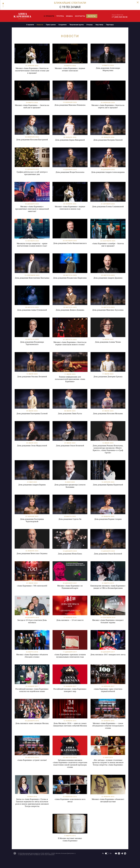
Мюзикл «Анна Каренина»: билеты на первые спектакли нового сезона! (70, 343)
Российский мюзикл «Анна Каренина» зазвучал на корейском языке (32, 690)
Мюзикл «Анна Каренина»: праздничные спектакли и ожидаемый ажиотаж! (32, 209)
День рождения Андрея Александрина (108, 172)
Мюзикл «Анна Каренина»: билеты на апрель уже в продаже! (108, 106)
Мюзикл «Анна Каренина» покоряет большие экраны (108, 621)
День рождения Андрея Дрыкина (108, 278)
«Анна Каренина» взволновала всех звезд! (70, 800)
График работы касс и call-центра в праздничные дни (32, 173)
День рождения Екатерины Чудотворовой (32, 520)
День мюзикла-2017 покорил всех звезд (108, 655)
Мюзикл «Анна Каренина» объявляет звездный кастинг (108, 800)
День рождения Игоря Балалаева (70, 172)
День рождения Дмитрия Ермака (108, 377)
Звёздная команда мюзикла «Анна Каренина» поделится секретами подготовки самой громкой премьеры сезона (70, 764)
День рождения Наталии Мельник (108, 414)
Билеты (92, 16)
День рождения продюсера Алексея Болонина (70, 486)
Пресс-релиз (51, 25)
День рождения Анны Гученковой (32, 310)
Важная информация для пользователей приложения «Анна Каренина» (70, 379)
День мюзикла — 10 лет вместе (70, 620)
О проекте (49, 16)
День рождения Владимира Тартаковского (32, 343)
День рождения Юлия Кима (70, 554)
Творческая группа (76, 25)
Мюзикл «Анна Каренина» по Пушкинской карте (70, 587)
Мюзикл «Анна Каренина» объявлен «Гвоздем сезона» (32, 656)
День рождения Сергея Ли (70, 519)
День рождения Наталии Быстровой (32, 140)
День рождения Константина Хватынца (32, 278)
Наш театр (99, 25)
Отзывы (90, 25)
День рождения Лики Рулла (70, 414)
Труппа (60, 16)
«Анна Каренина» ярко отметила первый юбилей (108, 690)
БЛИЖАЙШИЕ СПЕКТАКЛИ (70, 3)
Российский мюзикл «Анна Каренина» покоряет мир (70, 690)
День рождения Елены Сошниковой (108, 207)
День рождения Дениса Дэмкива (70, 310)
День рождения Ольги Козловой (108, 554)
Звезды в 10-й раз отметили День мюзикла (32, 621)
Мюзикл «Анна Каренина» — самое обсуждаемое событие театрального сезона (108, 726)
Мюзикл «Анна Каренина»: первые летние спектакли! (70, 69)
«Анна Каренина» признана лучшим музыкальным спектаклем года (70, 656)
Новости (40, 25)
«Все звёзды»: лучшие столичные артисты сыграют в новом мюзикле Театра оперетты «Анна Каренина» (108, 762)
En (111, 853)
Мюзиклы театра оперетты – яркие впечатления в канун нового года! (32, 245)
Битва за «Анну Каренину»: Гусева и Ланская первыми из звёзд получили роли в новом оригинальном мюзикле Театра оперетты (32, 803)
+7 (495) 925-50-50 (120, 17)
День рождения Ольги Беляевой (70, 446)
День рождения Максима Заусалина (108, 310)
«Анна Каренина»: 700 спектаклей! (32, 586)
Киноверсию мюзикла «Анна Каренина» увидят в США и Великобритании (108, 587)
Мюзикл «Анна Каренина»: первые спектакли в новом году (70, 208)
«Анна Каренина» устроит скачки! (32, 760)
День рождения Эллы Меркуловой (32, 446)
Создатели (63, 25)
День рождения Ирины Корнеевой (108, 485)
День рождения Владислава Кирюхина (70, 278)
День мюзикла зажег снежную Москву (32, 723)
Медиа (69, 16)
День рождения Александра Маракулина (108, 69)
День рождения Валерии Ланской (108, 140)
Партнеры (110, 25)
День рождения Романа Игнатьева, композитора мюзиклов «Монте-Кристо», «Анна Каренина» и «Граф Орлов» (108, 449)
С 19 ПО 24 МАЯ (70, 7)
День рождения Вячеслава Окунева (32, 553)
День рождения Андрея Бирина (32, 485)
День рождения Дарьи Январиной (70, 140)
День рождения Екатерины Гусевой (32, 414)
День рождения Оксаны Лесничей (32, 377)
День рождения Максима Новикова (70, 105)
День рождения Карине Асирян (108, 519)
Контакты (80, 16)
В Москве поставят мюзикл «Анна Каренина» (70, 839)
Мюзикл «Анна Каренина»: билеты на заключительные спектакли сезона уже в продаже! (32, 71)
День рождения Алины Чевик (108, 342)
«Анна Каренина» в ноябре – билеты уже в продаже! (108, 245)
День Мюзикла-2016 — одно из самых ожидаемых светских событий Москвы (70, 725)
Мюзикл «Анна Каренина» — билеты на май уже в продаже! (32, 106)
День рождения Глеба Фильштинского (70, 243)
